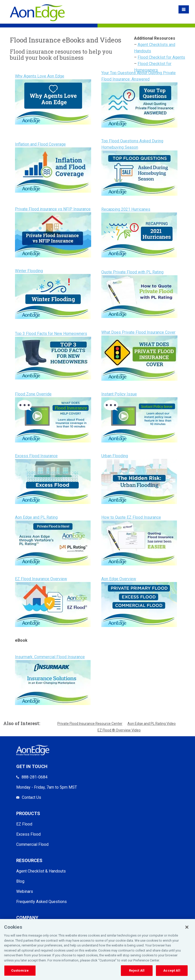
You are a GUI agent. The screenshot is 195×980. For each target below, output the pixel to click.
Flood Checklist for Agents (161, 57)
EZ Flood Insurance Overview (41, 579)
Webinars (25, 891)
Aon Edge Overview (119, 579)
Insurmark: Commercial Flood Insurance (50, 657)
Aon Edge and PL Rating (36, 517)
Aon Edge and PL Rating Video (152, 724)
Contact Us (31, 797)
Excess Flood (28, 834)
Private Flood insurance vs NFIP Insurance (53, 209)
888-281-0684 (35, 777)
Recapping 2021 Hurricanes (126, 209)
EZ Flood (24, 824)
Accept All (172, 970)
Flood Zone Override (33, 394)
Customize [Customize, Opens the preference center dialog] (20, 970)
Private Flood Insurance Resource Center (90, 724)
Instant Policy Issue (119, 394)
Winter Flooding (29, 271)
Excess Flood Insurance (36, 456)
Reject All (137, 970)
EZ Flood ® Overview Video (119, 730)
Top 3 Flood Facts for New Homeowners (51, 334)
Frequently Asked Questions (42, 902)
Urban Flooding (115, 456)
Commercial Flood (32, 844)
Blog (20, 881)
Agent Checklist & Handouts (41, 871)
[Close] (187, 927)
